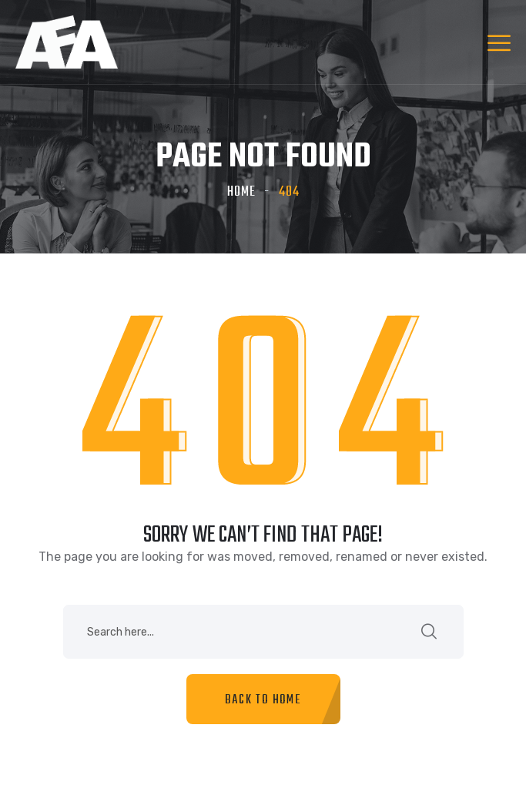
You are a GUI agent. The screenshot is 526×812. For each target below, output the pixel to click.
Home (241, 192)
